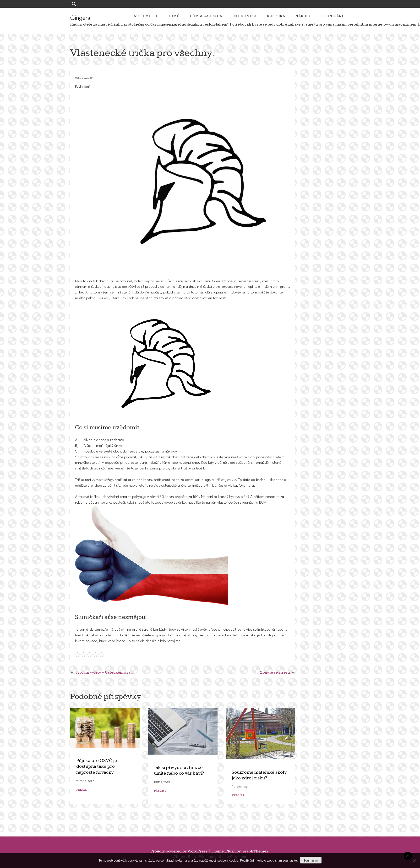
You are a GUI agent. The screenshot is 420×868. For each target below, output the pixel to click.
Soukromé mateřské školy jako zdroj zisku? (259, 775)
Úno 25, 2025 (240, 787)
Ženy (214, 25)
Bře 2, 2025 (162, 782)
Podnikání (332, 16)
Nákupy (303, 16)
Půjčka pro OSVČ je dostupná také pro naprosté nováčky (97, 767)
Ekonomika (245, 16)
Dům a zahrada (206, 16)
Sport (140, 25)
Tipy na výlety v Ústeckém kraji (104, 672)
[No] (414, 861)
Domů (174, 16)
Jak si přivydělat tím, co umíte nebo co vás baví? (179, 770)
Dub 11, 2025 (85, 781)
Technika (167, 25)
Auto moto (145, 16)
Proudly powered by (179, 851)
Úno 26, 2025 (84, 78)
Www (193, 25)
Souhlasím (311, 860)
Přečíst (83, 790)
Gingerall (82, 18)
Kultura (276, 16)
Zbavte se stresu (275, 672)
